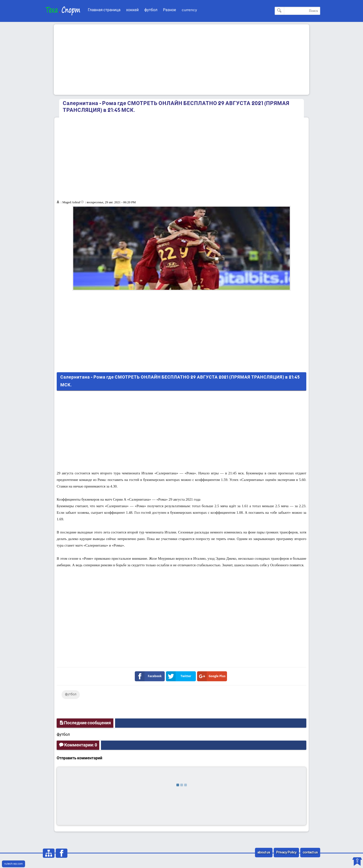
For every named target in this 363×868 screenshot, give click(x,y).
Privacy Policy (286, 853)
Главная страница (104, 10)
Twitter (180, 676)
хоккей (132, 10)
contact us (310, 853)
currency (189, 10)
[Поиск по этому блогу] (297, 11)
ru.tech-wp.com (14, 864)
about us (264, 853)
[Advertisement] (181, 60)
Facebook (149, 676)
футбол (151, 10)
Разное (170, 10)
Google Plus (212, 676)
